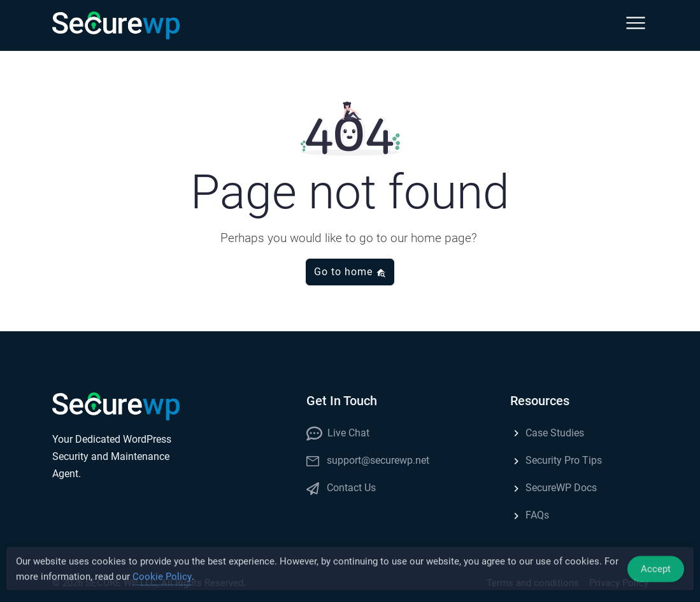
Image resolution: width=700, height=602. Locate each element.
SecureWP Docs (554, 488)
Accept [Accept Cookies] (656, 571)
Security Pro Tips (556, 460)
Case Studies (547, 433)
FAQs (530, 515)
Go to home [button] (350, 272)
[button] (636, 25)
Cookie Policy (162, 579)
